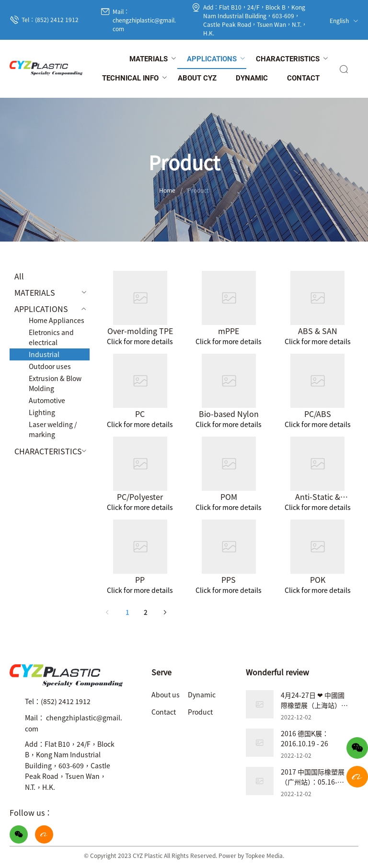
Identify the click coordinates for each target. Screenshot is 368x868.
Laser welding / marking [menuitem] (53, 429)
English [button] (344, 20)
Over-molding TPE (140, 331)
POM (229, 497)
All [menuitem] (19, 276)
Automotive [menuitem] (47, 400)
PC (140, 414)
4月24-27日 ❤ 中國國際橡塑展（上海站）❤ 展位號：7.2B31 (314, 705)
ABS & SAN (318, 331)
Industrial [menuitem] (44, 354)
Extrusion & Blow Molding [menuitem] (55, 383)
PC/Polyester (140, 497)
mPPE (229, 331)
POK (318, 579)
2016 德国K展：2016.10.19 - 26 (305, 738)
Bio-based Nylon (229, 414)
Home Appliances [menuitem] (57, 320)
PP (140, 579)
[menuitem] (149, 59)
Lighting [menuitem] (42, 412)
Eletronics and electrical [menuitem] (51, 337)
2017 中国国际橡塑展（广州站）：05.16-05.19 (313, 782)
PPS (229, 579)
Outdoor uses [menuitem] (50, 366)
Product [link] (198, 190)
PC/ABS (318, 414)
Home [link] (167, 190)
